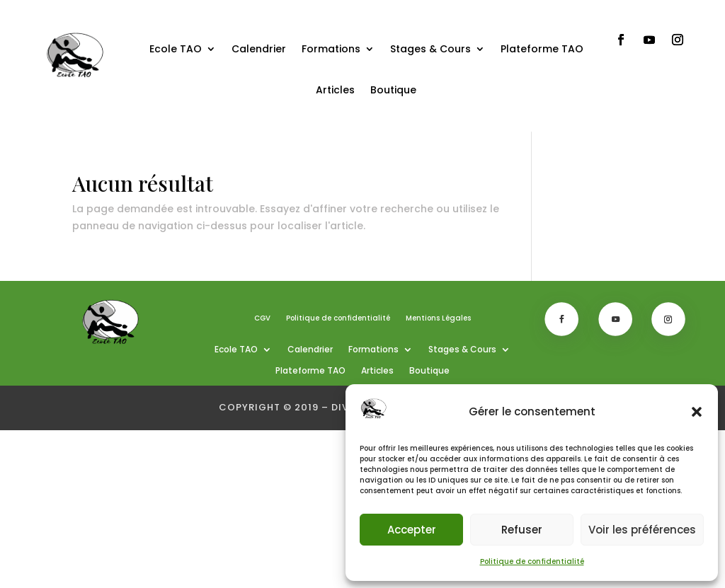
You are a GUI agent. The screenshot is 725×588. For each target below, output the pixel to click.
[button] (697, 412)
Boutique (393, 90)
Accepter (412, 530)
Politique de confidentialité (532, 561)
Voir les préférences (642, 530)
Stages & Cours (430, 49)
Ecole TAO (176, 49)
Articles (335, 90)
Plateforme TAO (542, 49)
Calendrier (259, 49)
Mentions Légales (438, 318)
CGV (262, 318)
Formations (331, 49)
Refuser (522, 530)
